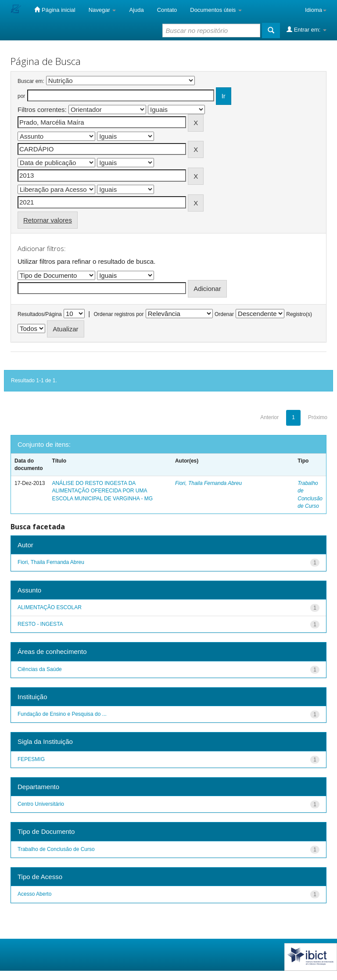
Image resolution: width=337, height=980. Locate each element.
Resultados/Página (40, 314)
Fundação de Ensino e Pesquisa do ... (62, 714)
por (21, 96)
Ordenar (224, 314)
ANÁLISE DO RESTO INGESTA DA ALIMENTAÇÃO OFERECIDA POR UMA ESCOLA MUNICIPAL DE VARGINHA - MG (102, 491)
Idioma (316, 10)
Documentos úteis (216, 10)
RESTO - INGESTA (40, 624)
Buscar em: (31, 81)
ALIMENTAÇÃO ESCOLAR (50, 607)
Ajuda (136, 10)
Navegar (102, 10)
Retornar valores (48, 220)
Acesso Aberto (34, 894)
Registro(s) (299, 314)
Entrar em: (307, 29)
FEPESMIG (31, 759)
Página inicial (55, 10)
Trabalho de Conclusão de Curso (56, 849)
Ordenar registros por (118, 314)
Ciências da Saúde (40, 669)
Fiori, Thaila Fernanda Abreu (208, 483)
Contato (167, 10)
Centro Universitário (41, 804)
